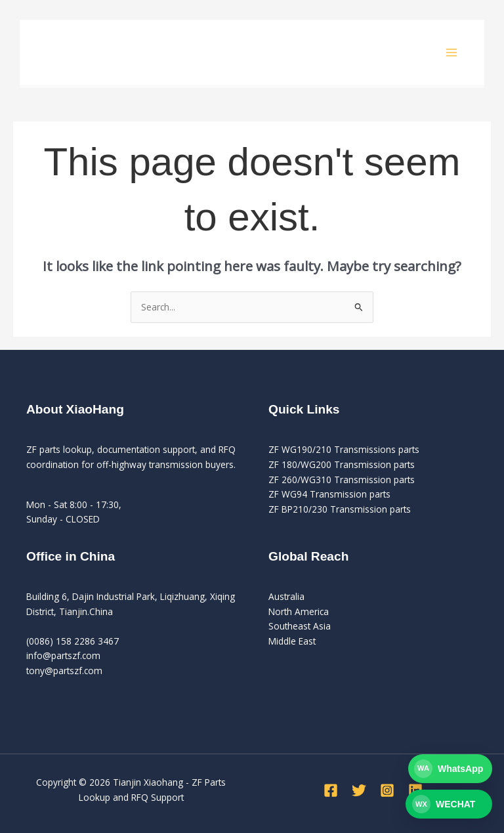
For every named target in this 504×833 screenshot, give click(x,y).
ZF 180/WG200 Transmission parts (342, 464)
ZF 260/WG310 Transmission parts (342, 480)
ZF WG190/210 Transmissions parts (344, 449)
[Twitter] (359, 790)
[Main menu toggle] (452, 52)
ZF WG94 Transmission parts (329, 494)
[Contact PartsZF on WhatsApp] (449, 769)
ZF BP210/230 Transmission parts (340, 509)
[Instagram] (387, 790)
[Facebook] (331, 790)
